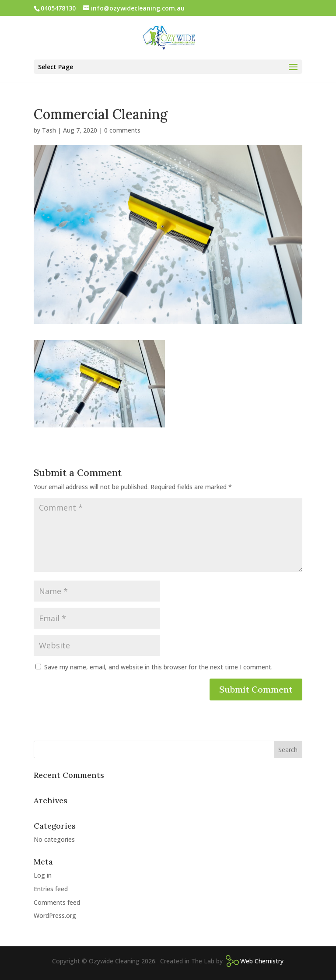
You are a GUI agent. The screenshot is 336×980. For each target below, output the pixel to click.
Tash (49, 130)
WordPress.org (55, 915)
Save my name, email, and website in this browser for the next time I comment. (158, 667)
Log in (43, 875)
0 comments (122, 130)
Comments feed (57, 902)
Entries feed (51, 889)
